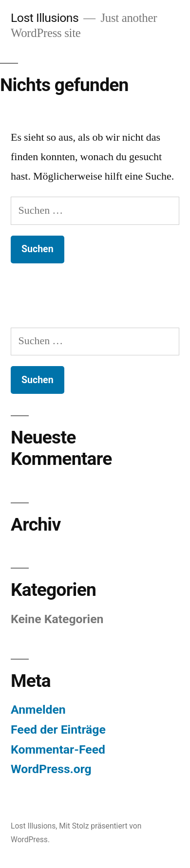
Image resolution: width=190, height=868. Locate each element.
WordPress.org (51, 769)
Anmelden (38, 710)
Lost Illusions (45, 18)
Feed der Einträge (58, 729)
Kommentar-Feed (58, 749)
